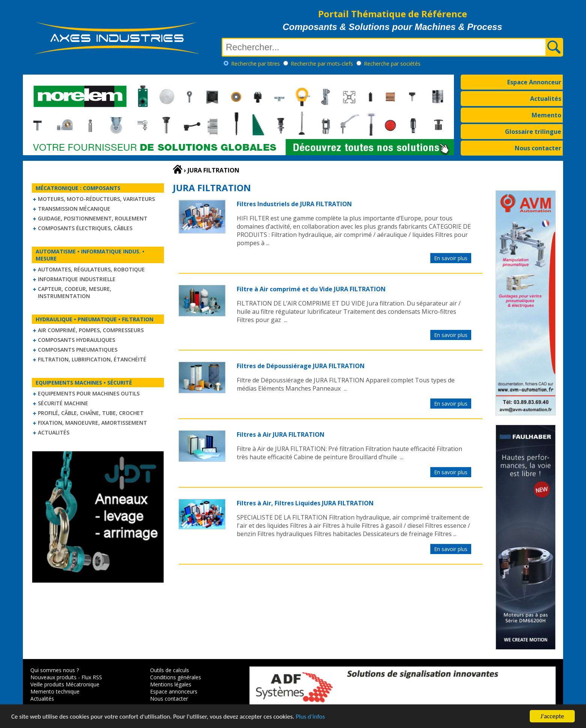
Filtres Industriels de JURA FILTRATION (294, 204)
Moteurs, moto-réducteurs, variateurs (96, 199)
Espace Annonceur (534, 82)
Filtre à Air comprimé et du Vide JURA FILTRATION (311, 289)
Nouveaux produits (53, 677)
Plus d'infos (310, 718)
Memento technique (55, 691)
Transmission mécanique (74, 209)
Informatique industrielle (77, 279)
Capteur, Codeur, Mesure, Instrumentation (75, 292)
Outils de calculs (170, 670)
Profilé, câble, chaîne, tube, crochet (91, 413)
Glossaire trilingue (533, 132)
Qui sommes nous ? (55, 670)
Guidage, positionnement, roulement (93, 218)
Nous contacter (538, 148)
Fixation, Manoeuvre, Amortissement (92, 423)
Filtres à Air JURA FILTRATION (281, 434)
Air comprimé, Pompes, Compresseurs (91, 330)
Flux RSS (92, 677)
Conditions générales (176, 677)
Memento (546, 115)
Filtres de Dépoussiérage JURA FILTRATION (301, 366)
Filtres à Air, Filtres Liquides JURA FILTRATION (305, 503)
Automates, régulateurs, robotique (91, 269)
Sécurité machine (63, 403)
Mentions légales (171, 684)
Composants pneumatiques (78, 350)
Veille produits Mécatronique (65, 684)
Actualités (546, 99)
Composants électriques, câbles (85, 228)
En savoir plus (451, 258)
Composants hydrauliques (77, 340)
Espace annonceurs (174, 691)
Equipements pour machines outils (89, 393)
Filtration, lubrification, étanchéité (92, 359)
